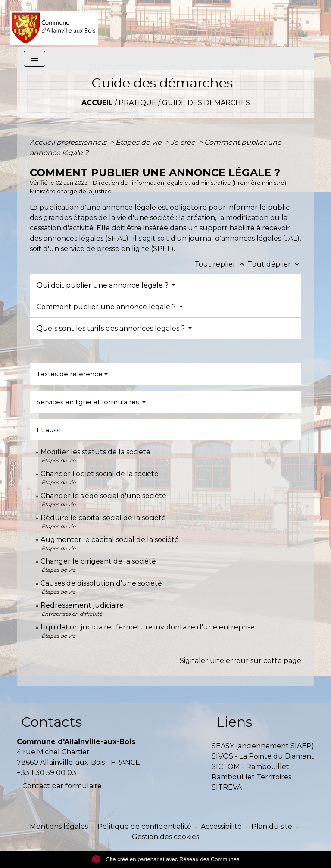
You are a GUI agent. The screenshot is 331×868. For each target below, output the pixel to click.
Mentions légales (59, 826)
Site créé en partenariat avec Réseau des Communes (166, 859)
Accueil (97, 103)
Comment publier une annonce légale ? (107, 307)
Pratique (137, 103)
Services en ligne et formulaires (89, 402)
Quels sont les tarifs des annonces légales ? (112, 328)
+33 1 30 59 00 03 (47, 773)
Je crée (184, 142)
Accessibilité (221, 826)
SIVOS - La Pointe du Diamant (263, 756)
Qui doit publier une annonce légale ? (103, 285)
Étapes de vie (139, 142)
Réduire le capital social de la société (103, 518)
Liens (234, 722)
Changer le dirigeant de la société (98, 561)
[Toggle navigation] (34, 59)
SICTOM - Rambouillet (250, 767)
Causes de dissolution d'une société (101, 583)
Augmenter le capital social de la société (110, 540)
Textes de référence (70, 374)
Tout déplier (275, 264)
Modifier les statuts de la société (95, 452)
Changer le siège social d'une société (103, 496)
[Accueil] (54, 24)
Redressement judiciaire (82, 605)
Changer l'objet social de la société (100, 474)
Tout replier (221, 264)
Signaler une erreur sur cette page (240, 661)
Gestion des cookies (165, 837)
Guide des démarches (206, 103)
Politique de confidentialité (144, 826)
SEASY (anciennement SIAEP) (263, 746)
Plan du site (272, 826)
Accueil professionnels (69, 142)
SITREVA (227, 787)
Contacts (52, 722)
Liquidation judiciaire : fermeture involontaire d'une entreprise (148, 627)
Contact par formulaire (62, 786)
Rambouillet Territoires (251, 777)
